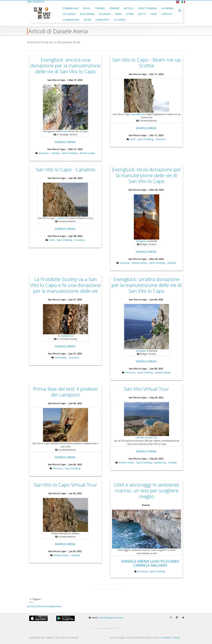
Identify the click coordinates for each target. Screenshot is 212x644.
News (118, 14)
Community (103, 20)
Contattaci (166, 638)
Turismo (100, 8)
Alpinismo (167, 8)
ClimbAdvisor (71, 20)
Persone (114, 8)
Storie (130, 14)
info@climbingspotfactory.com (111, 618)
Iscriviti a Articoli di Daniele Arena (44, 606)
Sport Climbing (147, 8)
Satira (87, 20)
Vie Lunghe (69, 14)
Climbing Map (71, 8)
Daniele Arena (65, 142)
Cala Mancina (138, 114)
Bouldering (87, 14)
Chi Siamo (120, 20)
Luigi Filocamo (165, 561)
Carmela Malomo (150, 565)
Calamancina (66, 336)
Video (154, 14)
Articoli (129, 8)
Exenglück (141, 241)
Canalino (62, 218)
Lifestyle (167, 14)
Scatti (142, 14)
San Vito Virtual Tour (147, 438)
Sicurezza (105, 14)
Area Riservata (36, 2)
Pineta (64, 131)
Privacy (176, 638)
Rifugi (87, 8)
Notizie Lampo (87, 153)
